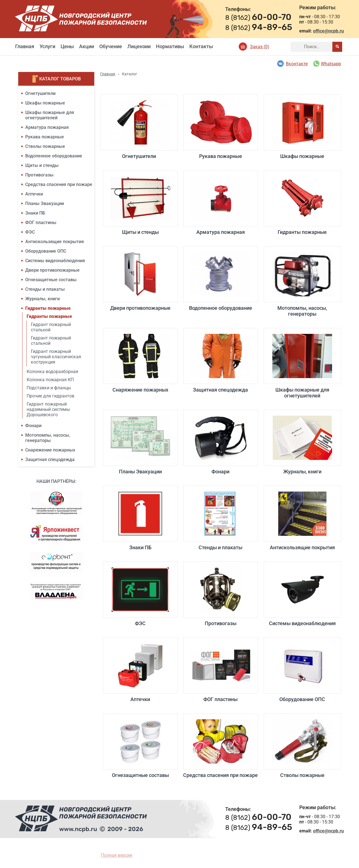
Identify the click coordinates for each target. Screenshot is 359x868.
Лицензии (139, 46)
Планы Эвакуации (45, 203)
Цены (67, 46)
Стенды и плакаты (45, 289)
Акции (87, 46)
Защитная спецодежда (50, 459)
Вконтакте (292, 64)
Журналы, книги (42, 299)
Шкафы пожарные (45, 103)
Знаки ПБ (35, 213)
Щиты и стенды (42, 165)
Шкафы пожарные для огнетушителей (50, 115)
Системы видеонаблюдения (55, 261)
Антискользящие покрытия (55, 242)
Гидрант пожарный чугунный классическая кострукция (56, 357)
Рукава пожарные (45, 137)
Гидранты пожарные (48, 308)
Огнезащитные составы (51, 280)
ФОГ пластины (41, 223)
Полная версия (117, 855)
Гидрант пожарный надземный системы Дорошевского (48, 409)
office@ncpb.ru (328, 31)
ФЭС (30, 232)
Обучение (111, 46)
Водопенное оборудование (54, 156)
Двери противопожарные (52, 270)
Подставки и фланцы (49, 388)
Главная (25, 46)
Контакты (201, 46)
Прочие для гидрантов (50, 396)
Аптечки (34, 194)
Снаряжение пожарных (50, 450)
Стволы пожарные (45, 146)
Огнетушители (40, 93)
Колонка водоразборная (52, 372)
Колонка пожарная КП (50, 380)
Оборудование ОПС (46, 251)
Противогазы (39, 175)
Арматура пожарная (47, 127)
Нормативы (170, 46)
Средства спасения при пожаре (59, 184)
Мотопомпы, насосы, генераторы (48, 438)
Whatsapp (327, 64)
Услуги (47, 46)
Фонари (33, 426)
